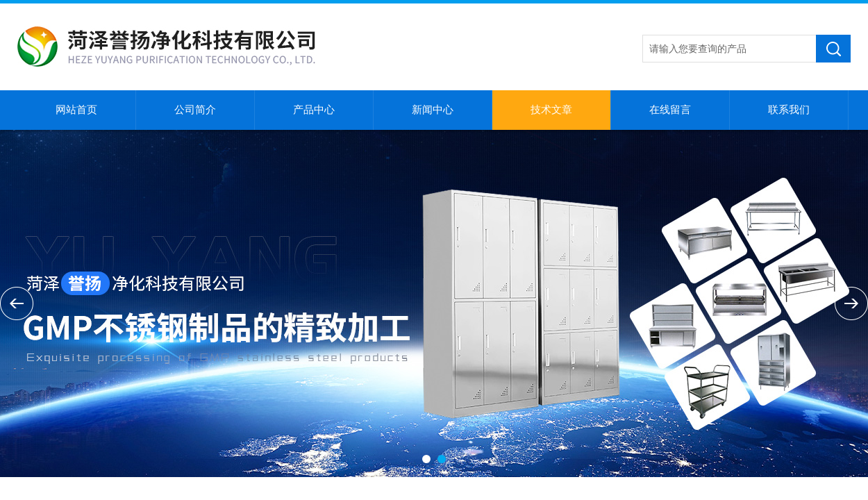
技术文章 (551, 110)
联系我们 (789, 110)
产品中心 (314, 110)
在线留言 (670, 110)
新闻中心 (433, 110)
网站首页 (76, 110)
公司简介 (195, 110)
